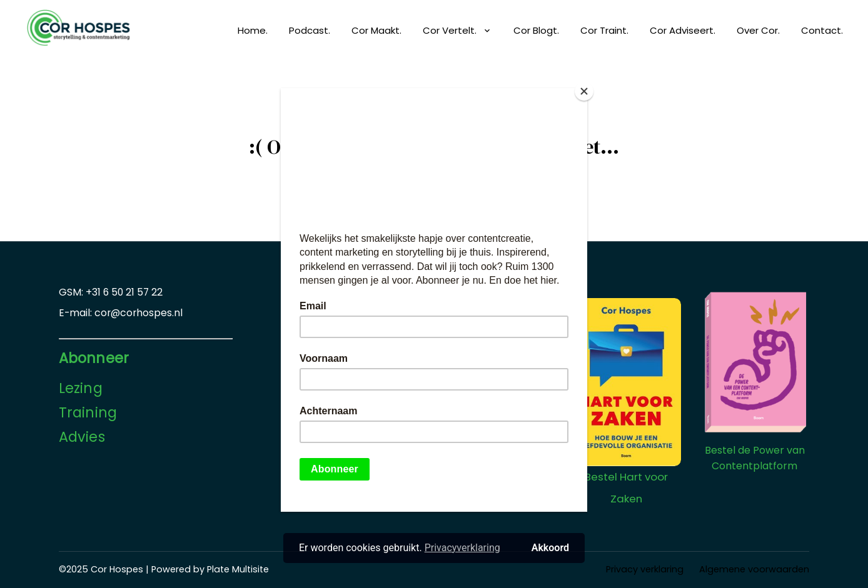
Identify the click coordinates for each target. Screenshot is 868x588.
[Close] (584, 91)
